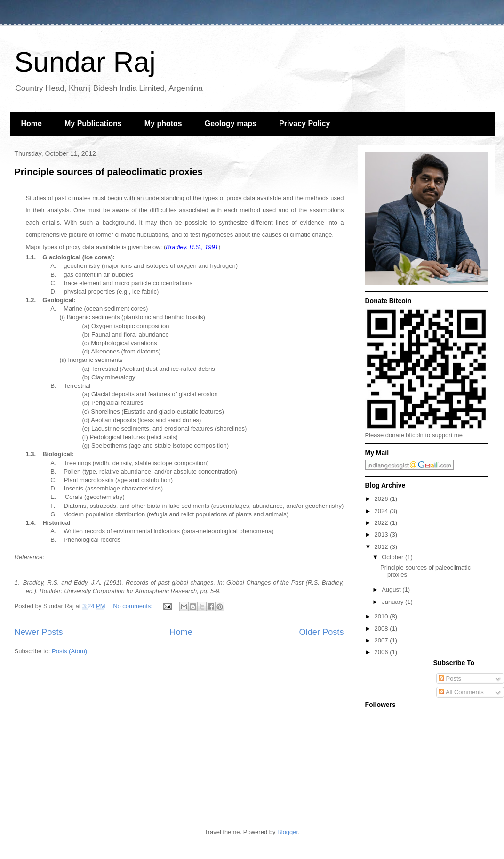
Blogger (288, 832)
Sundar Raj (85, 62)
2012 (382, 547)
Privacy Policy (305, 124)
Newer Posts (39, 632)
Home (32, 124)
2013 (382, 534)
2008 (382, 629)
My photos (163, 124)
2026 (382, 499)
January (393, 602)
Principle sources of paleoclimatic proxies (109, 172)
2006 (382, 652)
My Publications (93, 124)
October (393, 557)
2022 (382, 523)
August (392, 590)
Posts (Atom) (69, 651)
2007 (382, 640)
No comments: (133, 606)
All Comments (461, 692)
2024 (382, 511)
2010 (382, 616)
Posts (450, 678)
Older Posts (321, 632)
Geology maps (231, 124)
